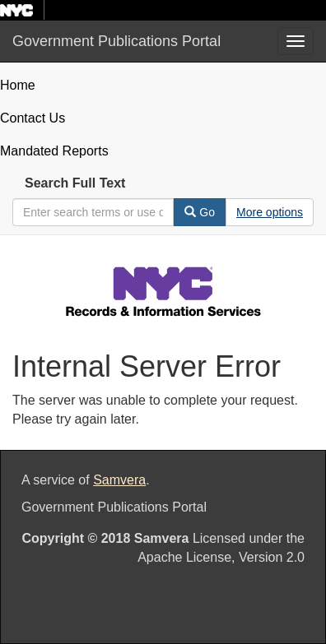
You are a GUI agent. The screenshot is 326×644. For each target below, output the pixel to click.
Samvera (119, 480)
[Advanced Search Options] (270, 212)
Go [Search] (200, 212)
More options (270, 212)
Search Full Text (75, 183)
